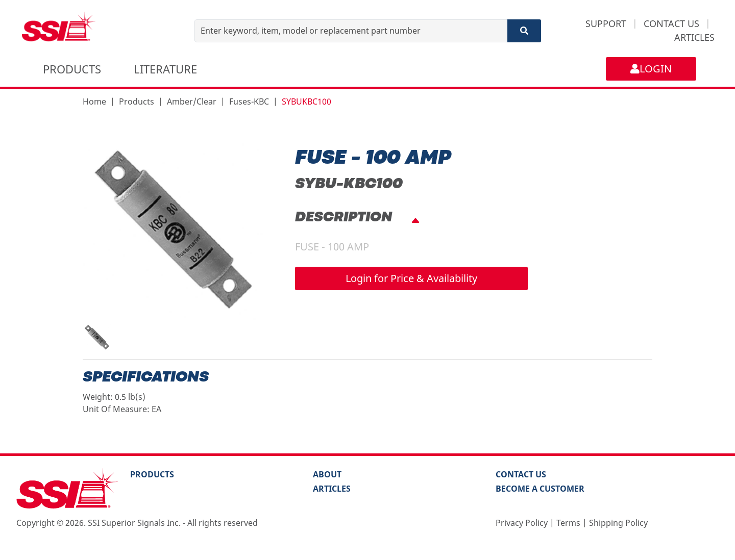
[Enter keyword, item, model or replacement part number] (351, 31)
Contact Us (521, 474)
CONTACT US (671, 23)
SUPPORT (606, 23)
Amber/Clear (192, 101)
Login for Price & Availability (411, 278)
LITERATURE (165, 69)
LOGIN (651, 69)
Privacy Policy (522, 523)
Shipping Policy (618, 523)
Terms (568, 523)
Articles (332, 489)
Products (137, 101)
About (327, 474)
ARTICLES (694, 37)
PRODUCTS (72, 69)
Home (94, 101)
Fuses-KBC (249, 101)
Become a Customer (540, 489)
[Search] (524, 31)
